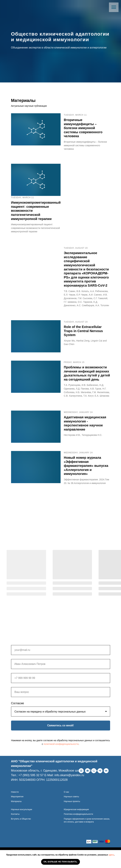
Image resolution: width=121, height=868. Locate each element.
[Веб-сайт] (14, 788)
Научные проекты (72, 810)
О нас (67, 801)
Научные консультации (22, 819)
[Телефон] (26, 788)
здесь (111, 855)
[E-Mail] (20, 788)
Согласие (18, 703)
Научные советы (71, 806)
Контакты (15, 823)
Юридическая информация (76, 819)
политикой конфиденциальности (61, 744)
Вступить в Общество (21, 828)
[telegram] (32, 788)
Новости (15, 801)
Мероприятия (17, 806)
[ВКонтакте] (39, 788)
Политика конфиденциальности (78, 823)
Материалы (16, 810)
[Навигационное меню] (114, 7)
